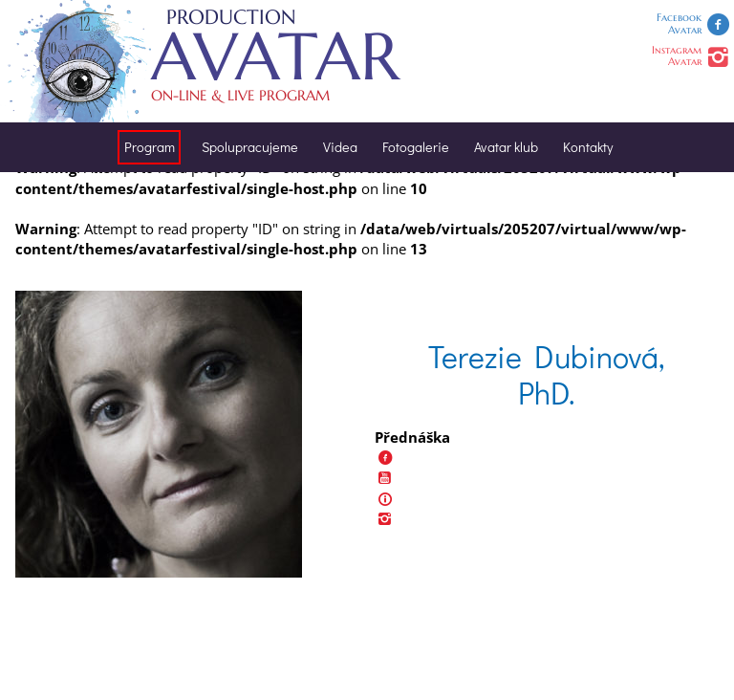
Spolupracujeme (250, 147)
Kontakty (588, 147)
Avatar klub (506, 147)
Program (150, 147)
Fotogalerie (416, 147)
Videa (340, 147)
